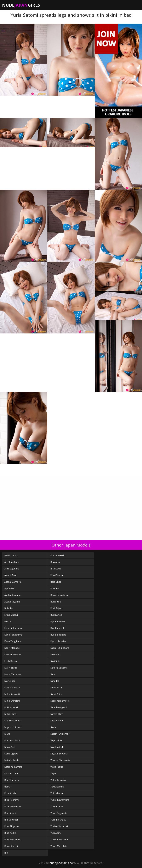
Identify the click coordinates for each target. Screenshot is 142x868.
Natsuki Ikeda (12, 760)
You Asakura (57, 787)
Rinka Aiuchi (11, 846)
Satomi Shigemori (60, 734)
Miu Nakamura (12, 720)
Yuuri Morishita (59, 846)
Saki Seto (55, 661)
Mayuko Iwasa (12, 687)
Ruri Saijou (56, 608)
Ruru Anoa (56, 615)
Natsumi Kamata (13, 767)
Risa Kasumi (57, 575)
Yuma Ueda (57, 806)
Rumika (55, 588)
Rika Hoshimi (12, 800)
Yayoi (53, 773)
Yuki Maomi (57, 793)
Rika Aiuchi (10, 793)
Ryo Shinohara (58, 635)
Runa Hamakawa (59, 595)
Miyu (7, 734)
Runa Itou (56, 602)
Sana (53, 674)
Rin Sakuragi (11, 820)
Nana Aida (10, 747)
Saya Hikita (56, 740)
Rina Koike (10, 833)
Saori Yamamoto (60, 701)
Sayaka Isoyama (59, 754)
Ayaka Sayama (12, 602)
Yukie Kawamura (60, 800)
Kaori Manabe (12, 648)
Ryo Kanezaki (58, 628)
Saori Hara (56, 687)
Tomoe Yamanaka (60, 760)
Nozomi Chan (12, 773)
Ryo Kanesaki (58, 621)
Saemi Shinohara (60, 648)
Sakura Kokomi (59, 668)
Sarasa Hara (57, 714)
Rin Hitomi (10, 813)
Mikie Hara (10, 714)
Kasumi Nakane (13, 654)
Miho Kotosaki (12, 694)
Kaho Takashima (13, 635)
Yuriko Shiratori (59, 826)
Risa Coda (56, 569)
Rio (6, 853)
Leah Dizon (11, 661)
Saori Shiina (57, 694)
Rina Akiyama (12, 826)
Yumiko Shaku (58, 820)
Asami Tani (10, 575)
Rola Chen (56, 582)
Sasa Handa (57, 720)
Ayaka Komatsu (13, 595)
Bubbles (9, 608)
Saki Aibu (55, 654)
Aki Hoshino (11, 555)
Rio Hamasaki (58, 555)
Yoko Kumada (58, 780)
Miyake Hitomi (12, 727)
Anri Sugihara (12, 569)
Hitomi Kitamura (13, 628)
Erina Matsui (11, 615)
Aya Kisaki (10, 588)
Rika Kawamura (13, 806)
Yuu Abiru (56, 833)
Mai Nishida (11, 668)
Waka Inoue (57, 767)
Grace (8, 621)
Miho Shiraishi (12, 701)
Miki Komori (11, 707)
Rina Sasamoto (12, 839)
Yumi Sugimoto (59, 813)
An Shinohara (12, 562)
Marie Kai (10, 681)
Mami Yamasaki (13, 674)
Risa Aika (55, 562)
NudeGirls (21, 5)
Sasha (53, 727)
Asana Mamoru (13, 582)
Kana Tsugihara (13, 641)
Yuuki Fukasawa (59, 839)
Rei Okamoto (12, 780)
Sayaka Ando (57, 747)
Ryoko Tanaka (58, 641)
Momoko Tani (12, 740)
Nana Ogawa (11, 754)
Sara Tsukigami (59, 707)
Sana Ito (55, 681)
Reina (7, 787)
